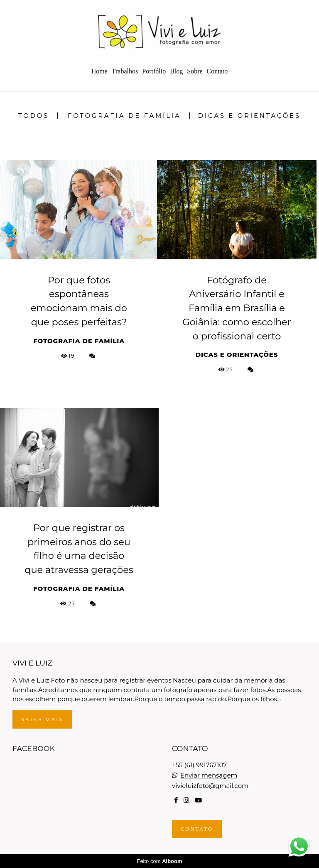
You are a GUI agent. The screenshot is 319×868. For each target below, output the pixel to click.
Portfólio (154, 71)
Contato (217, 71)
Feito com (159, 861)
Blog (176, 71)
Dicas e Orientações (249, 116)
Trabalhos (125, 71)
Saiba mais (42, 719)
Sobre (195, 71)
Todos (34, 116)
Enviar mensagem (209, 775)
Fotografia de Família (124, 116)
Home (99, 71)
